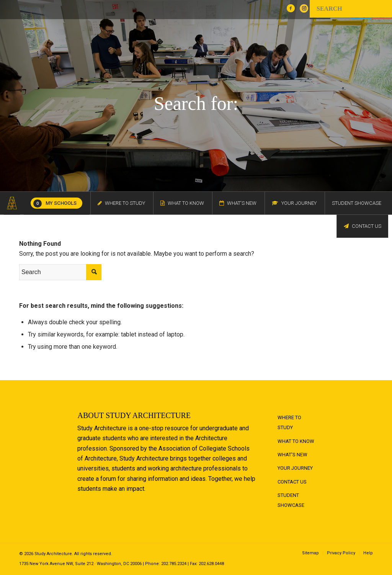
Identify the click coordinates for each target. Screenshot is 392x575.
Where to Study (289, 422)
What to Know (296, 441)
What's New (292, 455)
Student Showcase (291, 500)
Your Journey (295, 468)
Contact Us (292, 482)
